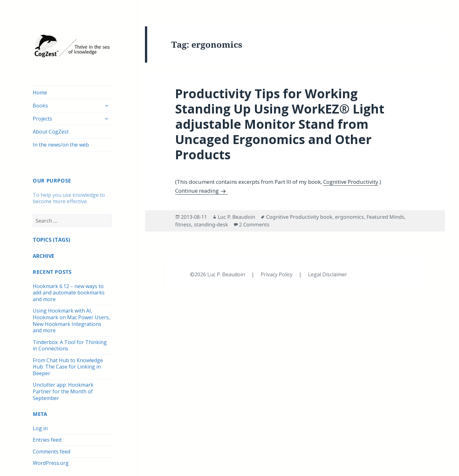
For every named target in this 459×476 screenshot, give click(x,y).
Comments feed (51, 452)
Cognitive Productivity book (299, 217)
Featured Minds (385, 217)
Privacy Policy (277, 274)
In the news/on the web (61, 145)
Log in (40, 428)
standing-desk (211, 224)
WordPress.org (51, 463)
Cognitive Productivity (351, 182)
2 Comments (254, 224)
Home (40, 93)
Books (40, 106)
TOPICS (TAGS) (51, 240)
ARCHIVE (43, 256)
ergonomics (349, 217)
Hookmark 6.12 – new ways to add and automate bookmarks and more (69, 293)
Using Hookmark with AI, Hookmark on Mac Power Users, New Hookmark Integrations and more (71, 321)
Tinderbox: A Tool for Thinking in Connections (70, 345)
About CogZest (51, 132)
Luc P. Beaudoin (236, 217)
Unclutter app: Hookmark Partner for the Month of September (63, 391)
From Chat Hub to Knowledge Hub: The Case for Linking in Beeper (68, 367)
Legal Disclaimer (328, 274)
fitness (183, 224)
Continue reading (201, 191)
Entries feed (47, 440)
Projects (42, 119)
